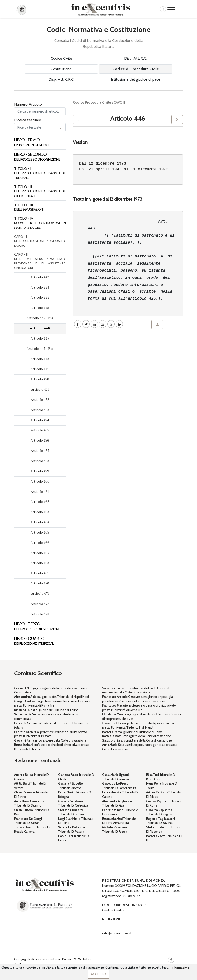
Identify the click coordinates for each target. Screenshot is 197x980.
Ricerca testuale (28, 120)
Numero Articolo (28, 104)
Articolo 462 (40, 502)
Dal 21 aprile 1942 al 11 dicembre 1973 (124, 169)
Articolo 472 (40, 604)
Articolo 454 (40, 420)
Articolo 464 (40, 522)
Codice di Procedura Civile (136, 69)
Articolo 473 (40, 614)
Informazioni (181, 967)
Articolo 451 (40, 390)
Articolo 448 (40, 359)
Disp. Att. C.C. (136, 58)
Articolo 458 (40, 461)
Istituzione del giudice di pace (136, 79)
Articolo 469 (40, 573)
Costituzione (61, 69)
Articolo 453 (40, 410)
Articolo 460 (40, 481)
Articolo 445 (40, 308)
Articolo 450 (40, 379)
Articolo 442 (40, 277)
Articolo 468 (40, 563)
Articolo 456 (40, 441)
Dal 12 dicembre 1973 (103, 164)
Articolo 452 (40, 400)
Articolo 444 (40, 298)
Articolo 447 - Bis (40, 349)
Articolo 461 (40, 492)
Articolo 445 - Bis (40, 318)
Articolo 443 (40, 288)
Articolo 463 (40, 512)
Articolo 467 (40, 553)
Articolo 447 (40, 339)
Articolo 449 (40, 369)
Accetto (98, 974)
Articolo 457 (40, 451)
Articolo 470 (40, 583)
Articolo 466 (40, 543)
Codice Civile (61, 58)
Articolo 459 (40, 471)
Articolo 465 (40, 532)
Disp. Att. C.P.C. (61, 79)
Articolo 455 (40, 430)
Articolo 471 (40, 594)
